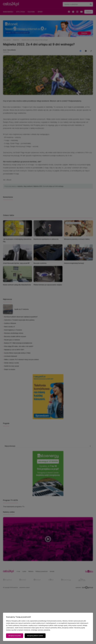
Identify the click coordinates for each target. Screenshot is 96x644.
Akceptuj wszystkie (15, 636)
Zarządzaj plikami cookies (35, 636)
